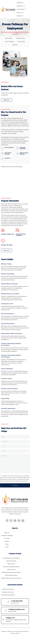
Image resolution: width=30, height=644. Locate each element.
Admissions (21, 6)
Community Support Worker (11, 567)
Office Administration (11, 575)
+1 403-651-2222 (17, 601)
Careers (7, 541)
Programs (20, 3)
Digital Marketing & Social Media (11, 572)
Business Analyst (11, 561)
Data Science (11, 564)
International (21, 9)
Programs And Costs (8, 592)
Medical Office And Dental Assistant (11, 578)
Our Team (7, 538)
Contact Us (20, 16)
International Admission (8, 595)
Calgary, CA (10, 618)
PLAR (7, 547)
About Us (20, 13)
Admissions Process (8, 589)
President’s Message (7, 536)
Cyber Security (11, 570)
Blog (7, 544)
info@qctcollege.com (17, 609)
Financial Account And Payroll (11, 558)
